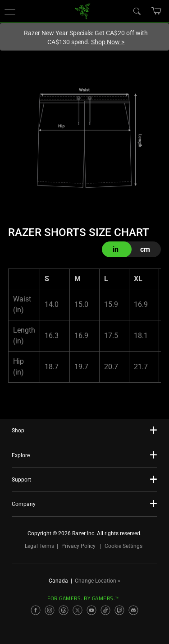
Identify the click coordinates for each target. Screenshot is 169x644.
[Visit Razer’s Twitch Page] (119, 610)
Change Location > (98, 581)
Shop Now (108, 42)
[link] (82, 11)
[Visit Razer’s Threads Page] (64, 610)
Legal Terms (39, 546)
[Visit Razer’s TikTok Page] (105, 610)
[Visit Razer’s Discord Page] (133, 610)
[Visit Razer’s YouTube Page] (91, 610)
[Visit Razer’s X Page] (78, 610)
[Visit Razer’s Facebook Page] (36, 610)
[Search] (137, 11)
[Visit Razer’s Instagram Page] (50, 610)
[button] (10, 11)
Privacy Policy (78, 546)
